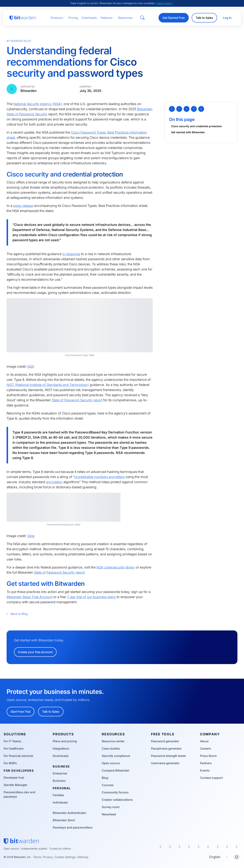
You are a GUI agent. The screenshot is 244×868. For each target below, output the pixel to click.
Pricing (73, 18)
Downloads (89, 18)
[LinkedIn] (187, 109)
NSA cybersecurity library (116, 567)
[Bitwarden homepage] (23, 18)
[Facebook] (179, 109)
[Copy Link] (201, 109)
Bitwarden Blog (19, 41)
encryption (54, 482)
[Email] (194, 109)
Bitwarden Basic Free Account (29, 597)
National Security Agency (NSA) (38, 104)
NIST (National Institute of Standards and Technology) (48, 385)
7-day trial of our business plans (91, 597)
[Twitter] (172, 109)
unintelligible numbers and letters (99, 477)
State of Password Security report (77, 400)
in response (71, 254)
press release (23, 206)
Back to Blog (17, 614)
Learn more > (165, 3)
